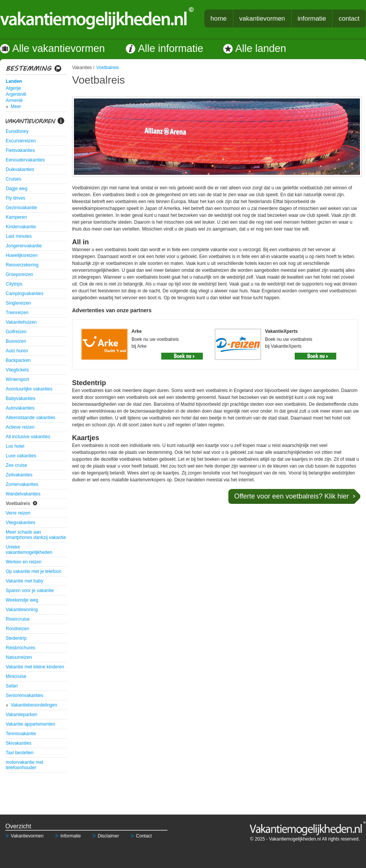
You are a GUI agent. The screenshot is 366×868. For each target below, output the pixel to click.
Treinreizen (17, 313)
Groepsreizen (19, 274)
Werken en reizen (24, 562)
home (219, 19)
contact (349, 19)
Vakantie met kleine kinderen (35, 667)
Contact (141, 836)
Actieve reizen (20, 427)
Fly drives (15, 198)
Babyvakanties (21, 399)
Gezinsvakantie (21, 208)
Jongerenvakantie (24, 246)
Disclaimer (106, 836)
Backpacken (18, 360)
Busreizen (16, 341)
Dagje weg (17, 189)
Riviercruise (18, 619)
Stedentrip (16, 638)
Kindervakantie (21, 227)
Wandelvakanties (23, 494)
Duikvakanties (20, 169)
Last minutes (19, 236)
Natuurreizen (19, 657)
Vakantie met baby (25, 581)
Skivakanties (18, 743)
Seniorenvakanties (25, 695)
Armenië (14, 100)
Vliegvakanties (20, 523)
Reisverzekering (22, 265)
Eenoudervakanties (25, 160)
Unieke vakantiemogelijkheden (29, 550)
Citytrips (14, 284)
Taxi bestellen (20, 753)
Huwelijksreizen (22, 255)
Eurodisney (17, 131)
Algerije (13, 88)
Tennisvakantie (21, 734)
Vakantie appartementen (30, 724)
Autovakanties (20, 408)
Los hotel (15, 446)
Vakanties (82, 68)
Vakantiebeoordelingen (34, 705)
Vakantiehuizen (21, 322)
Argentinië (16, 94)
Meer (16, 106)
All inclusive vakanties (28, 437)
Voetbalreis (18, 503)
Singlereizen (18, 303)
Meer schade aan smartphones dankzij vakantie (36, 535)
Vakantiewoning (22, 610)
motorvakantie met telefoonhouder (25, 765)
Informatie (68, 836)
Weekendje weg (22, 600)
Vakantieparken (22, 715)
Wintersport (17, 379)
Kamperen (16, 217)
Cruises (14, 179)
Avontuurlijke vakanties (29, 389)
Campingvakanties (25, 294)
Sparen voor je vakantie (30, 590)
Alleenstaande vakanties (30, 418)
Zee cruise (16, 465)
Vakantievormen (24, 836)
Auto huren (17, 351)
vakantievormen (262, 19)
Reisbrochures (20, 648)
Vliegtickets (17, 370)
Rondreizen (17, 629)
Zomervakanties (22, 484)
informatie (312, 19)
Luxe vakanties (21, 456)
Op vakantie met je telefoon (34, 571)
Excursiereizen (21, 141)
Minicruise (16, 676)
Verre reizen (18, 513)
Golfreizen (16, 332)
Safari (12, 686)
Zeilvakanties (19, 475)
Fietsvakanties (20, 150)
